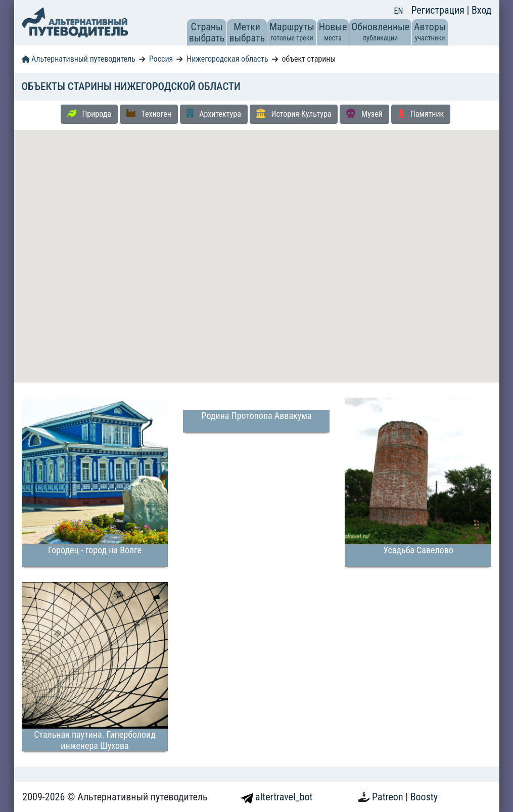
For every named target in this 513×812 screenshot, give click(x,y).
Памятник (421, 114)
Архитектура (214, 114)
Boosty (424, 797)
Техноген (149, 114)
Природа (89, 114)
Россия (161, 59)
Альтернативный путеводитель (79, 59)
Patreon (389, 797)
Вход (482, 10)
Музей (364, 114)
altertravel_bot (277, 797)
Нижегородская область (227, 59)
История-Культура (294, 114)
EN (399, 11)
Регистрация (439, 10)
